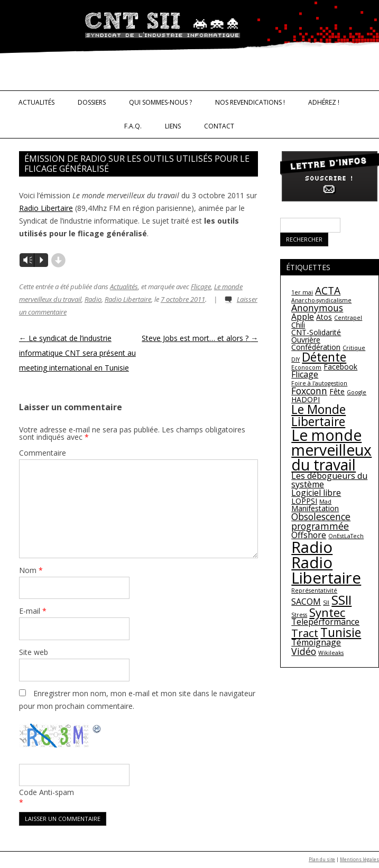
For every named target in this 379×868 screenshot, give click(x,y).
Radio (93, 299)
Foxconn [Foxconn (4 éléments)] (309, 391)
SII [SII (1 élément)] (326, 603)
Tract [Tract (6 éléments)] (305, 633)
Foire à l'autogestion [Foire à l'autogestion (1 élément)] (319, 383)
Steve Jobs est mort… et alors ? (200, 338)
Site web (34, 652)
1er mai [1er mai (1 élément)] (302, 292)
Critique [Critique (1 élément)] (354, 348)
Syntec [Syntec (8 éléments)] (327, 612)
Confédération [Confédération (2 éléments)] (316, 347)
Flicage (201, 287)
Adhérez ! (324, 102)
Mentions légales (359, 860)
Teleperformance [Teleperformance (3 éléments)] (325, 622)
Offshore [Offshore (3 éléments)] (309, 535)
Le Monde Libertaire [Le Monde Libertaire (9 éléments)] (318, 415)
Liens (173, 126)
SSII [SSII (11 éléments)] (341, 600)
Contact (219, 126)
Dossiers (92, 102)
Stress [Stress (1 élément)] (299, 615)
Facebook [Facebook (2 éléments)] (340, 367)
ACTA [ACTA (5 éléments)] (328, 291)
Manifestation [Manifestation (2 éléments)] (315, 508)
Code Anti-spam (47, 792)
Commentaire (43, 453)
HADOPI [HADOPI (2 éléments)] (306, 399)
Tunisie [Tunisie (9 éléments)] (341, 632)
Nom (31, 570)
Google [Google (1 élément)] (357, 392)
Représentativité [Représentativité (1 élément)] (314, 590)
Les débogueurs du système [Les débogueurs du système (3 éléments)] (329, 480)
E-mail (33, 611)
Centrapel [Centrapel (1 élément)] (348, 318)
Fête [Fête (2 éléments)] (337, 391)
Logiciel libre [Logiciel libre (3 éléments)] (316, 493)
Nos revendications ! (250, 102)
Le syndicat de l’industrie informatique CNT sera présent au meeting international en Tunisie (77, 353)
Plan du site (322, 860)
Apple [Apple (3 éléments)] (303, 317)
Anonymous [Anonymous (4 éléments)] (317, 308)
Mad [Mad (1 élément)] (325, 502)
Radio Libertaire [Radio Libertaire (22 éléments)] (326, 570)
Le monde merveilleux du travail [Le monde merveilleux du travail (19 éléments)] (331, 450)
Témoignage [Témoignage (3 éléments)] (316, 642)
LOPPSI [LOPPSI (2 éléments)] (304, 501)
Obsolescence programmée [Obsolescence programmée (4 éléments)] (321, 521)
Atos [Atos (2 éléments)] (324, 317)
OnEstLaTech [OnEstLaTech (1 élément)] (346, 536)
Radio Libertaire (46, 208)
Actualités (36, 102)
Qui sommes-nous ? (160, 102)
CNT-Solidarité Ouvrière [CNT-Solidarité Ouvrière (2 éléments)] (316, 336)
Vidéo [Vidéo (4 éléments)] (304, 651)
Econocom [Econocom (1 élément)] (306, 367)
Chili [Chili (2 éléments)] (298, 325)
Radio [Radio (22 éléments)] (312, 547)
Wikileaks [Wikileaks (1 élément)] (331, 653)
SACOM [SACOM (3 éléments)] (306, 602)
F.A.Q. (133, 126)
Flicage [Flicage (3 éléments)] (305, 374)
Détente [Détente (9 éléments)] (324, 357)
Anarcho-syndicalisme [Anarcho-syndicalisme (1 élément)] (321, 300)
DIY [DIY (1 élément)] (295, 359)
